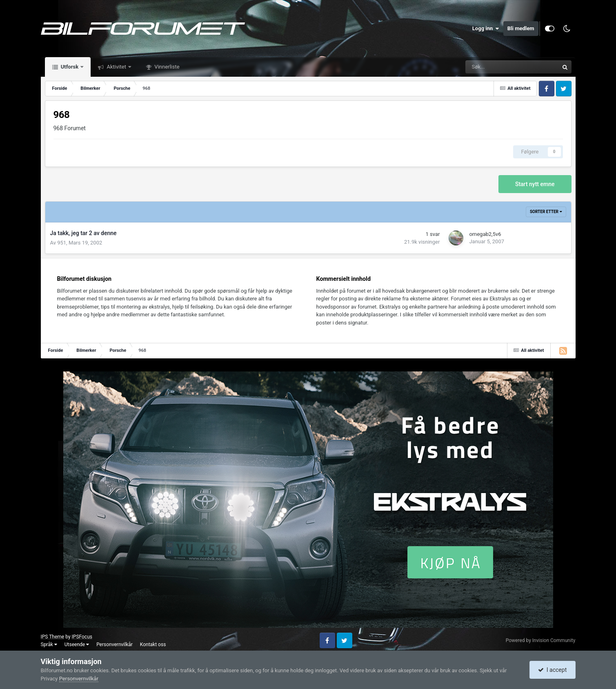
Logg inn (486, 29)
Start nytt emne (535, 184)
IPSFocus (82, 637)
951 (62, 243)
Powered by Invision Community (541, 640)
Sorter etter (546, 212)
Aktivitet (116, 67)
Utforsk (70, 67)
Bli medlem (521, 28)
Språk (49, 645)
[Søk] (485, 67)
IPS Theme (53, 637)
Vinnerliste (166, 67)
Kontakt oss (153, 645)
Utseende (77, 645)
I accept (552, 670)
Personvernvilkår (115, 645)
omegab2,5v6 (485, 234)
